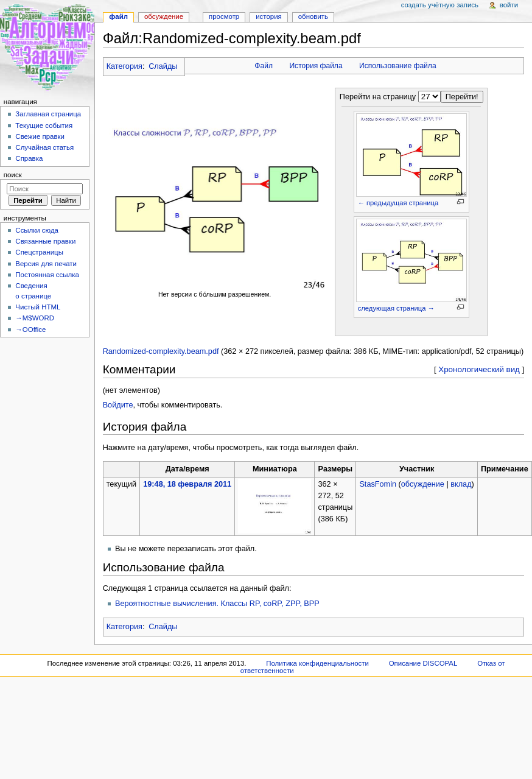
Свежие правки (40, 136)
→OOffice (30, 330)
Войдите (118, 405)
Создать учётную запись (440, 5)
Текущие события (44, 125)
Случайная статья (44, 147)
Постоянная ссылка (47, 275)
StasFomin (378, 484)
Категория (124, 66)
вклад (461, 484)
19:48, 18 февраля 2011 (187, 484)
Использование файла (398, 66)
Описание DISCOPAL (423, 663)
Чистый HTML (38, 307)
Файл (264, 66)
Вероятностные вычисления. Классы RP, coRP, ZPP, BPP (217, 604)
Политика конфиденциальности (317, 663)
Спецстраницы (39, 252)
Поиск (13, 175)
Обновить (313, 16)
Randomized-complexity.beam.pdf (161, 351)
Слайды (163, 66)
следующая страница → (396, 308)
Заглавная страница (48, 114)
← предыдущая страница (398, 203)
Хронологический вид (479, 369)
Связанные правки (45, 241)
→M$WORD (35, 318)
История (269, 16)
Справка (29, 158)
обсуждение (423, 484)
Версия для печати (46, 264)
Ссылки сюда (37, 230)
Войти (509, 5)
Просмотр (224, 16)
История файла (316, 66)
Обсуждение (164, 16)
